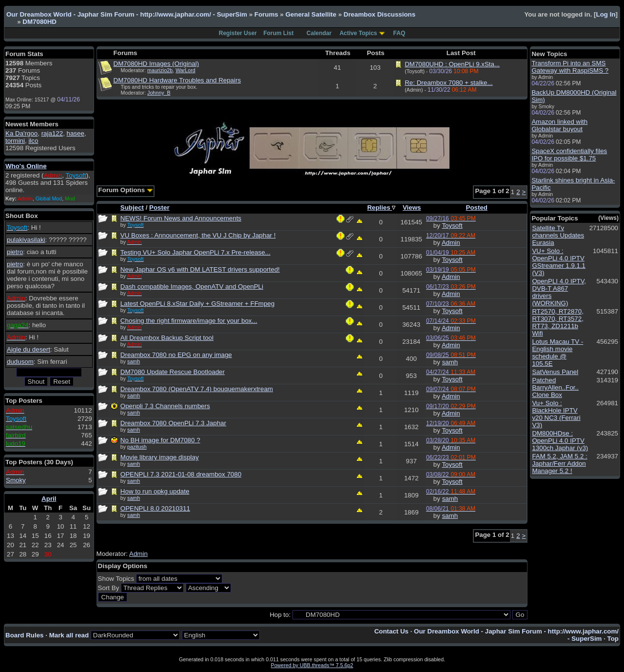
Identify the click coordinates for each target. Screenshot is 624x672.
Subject (132, 208)
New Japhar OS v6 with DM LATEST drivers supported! (200, 269)
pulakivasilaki (26, 240)
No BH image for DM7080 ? (160, 440)
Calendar (319, 33)
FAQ (400, 33)
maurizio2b (160, 70)
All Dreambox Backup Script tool (167, 338)
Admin (451, 243)
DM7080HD (39, 22)
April (49, 499)
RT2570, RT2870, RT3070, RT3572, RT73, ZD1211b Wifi (557, 322)
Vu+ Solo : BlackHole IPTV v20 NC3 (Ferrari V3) (556, 414)
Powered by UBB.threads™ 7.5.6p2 (312, 665)
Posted (477, 208)
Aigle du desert (29, 349)
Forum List (278, 33)
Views (412, 208)
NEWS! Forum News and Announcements (181, 218)
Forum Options (126, 190)
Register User (238, 33)
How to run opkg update (155, 491)
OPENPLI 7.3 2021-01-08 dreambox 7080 (181, 474)
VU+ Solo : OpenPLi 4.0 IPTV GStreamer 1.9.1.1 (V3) (559, 262)
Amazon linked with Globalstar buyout (559, 125)
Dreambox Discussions (380, 14)
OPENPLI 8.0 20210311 (155, 508)
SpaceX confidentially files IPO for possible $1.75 (569, 155)
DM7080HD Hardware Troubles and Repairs (177, 80)
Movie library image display (160, 457)
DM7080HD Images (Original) (156, 64)
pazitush (137, 447)
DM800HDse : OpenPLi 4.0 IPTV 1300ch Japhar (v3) (560, 441)
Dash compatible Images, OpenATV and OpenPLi (192, 287)
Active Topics (358, 33)
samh (134, 361)
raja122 (52, 133)
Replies (381, 208)
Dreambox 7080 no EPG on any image (176, 355)
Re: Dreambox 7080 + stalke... (448, 83)
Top (613, 639)
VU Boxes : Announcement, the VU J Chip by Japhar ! (198, 235)
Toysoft (452, 226)
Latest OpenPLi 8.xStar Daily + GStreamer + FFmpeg (197, 304)
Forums (266, 14)
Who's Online (26, 166)
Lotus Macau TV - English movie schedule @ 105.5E (557, 353)
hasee (76, 133)
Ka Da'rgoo (21, 133)
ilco (33, 141)
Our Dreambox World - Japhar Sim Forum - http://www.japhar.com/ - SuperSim (127, 14)
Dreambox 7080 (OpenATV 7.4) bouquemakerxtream (197, 389)
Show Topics (116, 579)
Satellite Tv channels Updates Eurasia (558, 235)
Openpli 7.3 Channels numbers (165, 406)
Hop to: (280, 615)
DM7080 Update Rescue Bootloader (173, 372)
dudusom (20, 362)
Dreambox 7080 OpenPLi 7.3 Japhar (173, 423)
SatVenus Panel (555, 372)
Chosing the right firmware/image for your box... (189, 321)
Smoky (16, 480)
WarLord (185, 70)
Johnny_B (159, 93)
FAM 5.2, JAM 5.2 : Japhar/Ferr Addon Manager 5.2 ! (559, 464)
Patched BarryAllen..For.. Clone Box (555, 387)
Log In (606, 14)
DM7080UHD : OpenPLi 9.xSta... (452, 64)
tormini (15, 141)
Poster (159, 208)
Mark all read (69, 635)
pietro (15, 252)
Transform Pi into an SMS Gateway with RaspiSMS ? (570, 67)
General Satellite (311, 14)
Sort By (109, 588)
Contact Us (391, 631)
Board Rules (25, 635)
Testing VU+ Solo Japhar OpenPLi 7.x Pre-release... (195, 252)
